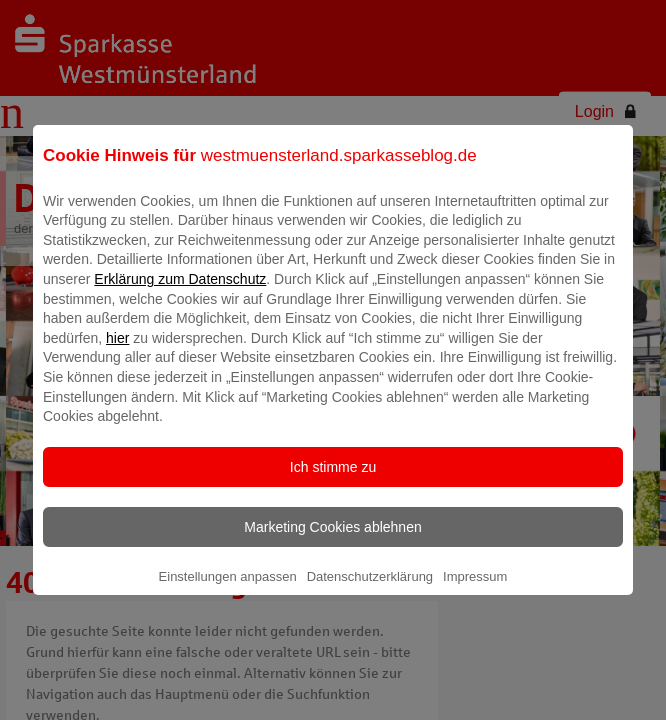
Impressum (475, 590)
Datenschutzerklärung (370, 590)
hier (117, 352)
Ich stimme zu (333, 481)
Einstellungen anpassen (228, 590)
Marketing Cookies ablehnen (332, 541)
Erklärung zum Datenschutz (180, 293)
